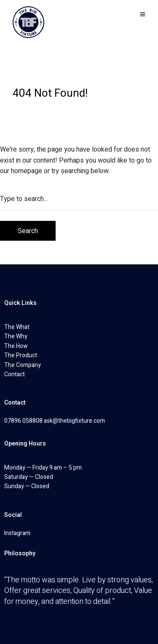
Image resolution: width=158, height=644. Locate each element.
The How (16, 346)
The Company (23, 365)
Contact (15, 374)
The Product (21, 355)
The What (17, 327)
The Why (16, 336)
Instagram (17, 533)
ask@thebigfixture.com (74, 421)
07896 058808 (23, 421)
